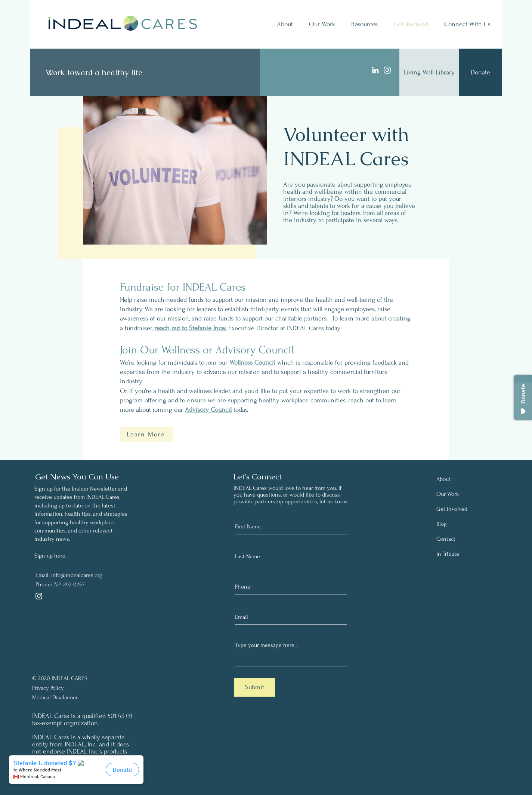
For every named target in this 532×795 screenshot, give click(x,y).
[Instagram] (387, 70)
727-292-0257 (69, 584)
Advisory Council (208, 410)
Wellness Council (253, 363)
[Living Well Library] (429, 72)
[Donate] (480, 72)
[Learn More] (146, 434)
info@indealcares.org (77, 575)
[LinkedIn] (375, 70)
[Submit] (255, 687)
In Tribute (448, 554)
